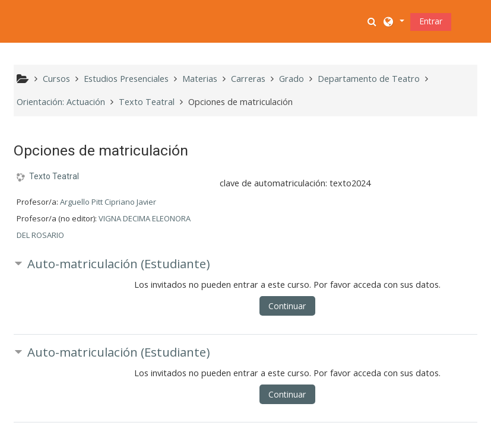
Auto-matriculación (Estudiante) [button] (119, 263)
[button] (373, 21)
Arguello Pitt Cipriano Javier (108, 202)
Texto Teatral (54, 176)
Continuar (287, 306)
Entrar (431, 21)
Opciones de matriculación (240, 102)
